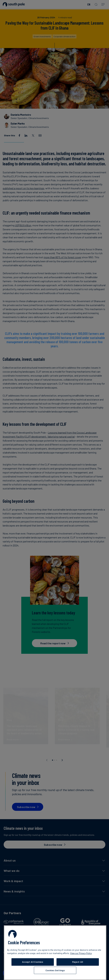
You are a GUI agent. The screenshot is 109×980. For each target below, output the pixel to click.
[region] (55, 953)
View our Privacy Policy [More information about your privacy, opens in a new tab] (81, 953)
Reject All (78, 962)
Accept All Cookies (33, 962)
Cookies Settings (55, 970)
